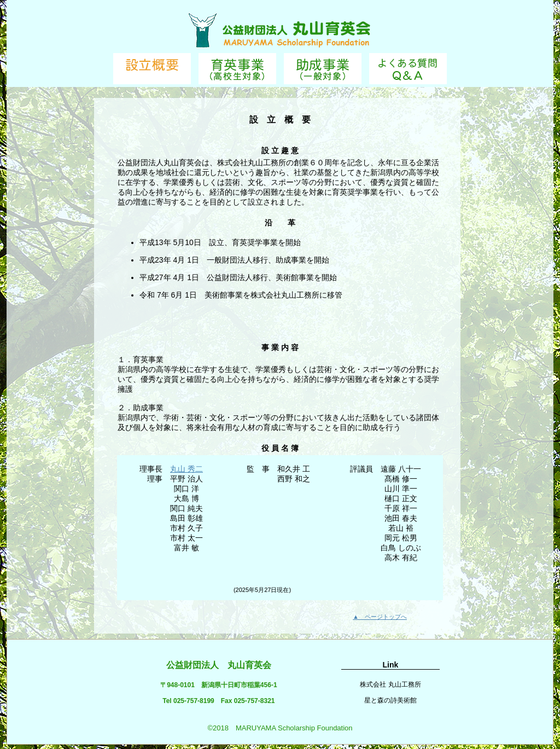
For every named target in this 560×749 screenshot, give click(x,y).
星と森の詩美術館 (390, 700)
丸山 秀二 (186, 469)
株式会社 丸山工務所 (390, 684)
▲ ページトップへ (380, 617)
